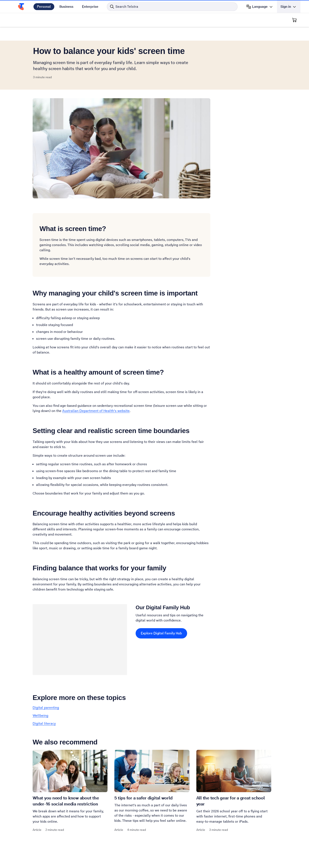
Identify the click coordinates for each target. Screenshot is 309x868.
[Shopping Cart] (294, 20)
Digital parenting (46, 708)
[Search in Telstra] (172, 7)
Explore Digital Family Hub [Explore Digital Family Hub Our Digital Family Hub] (161, 633)
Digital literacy (44, 723)
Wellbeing (40, 716)
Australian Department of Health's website (96, 411)
